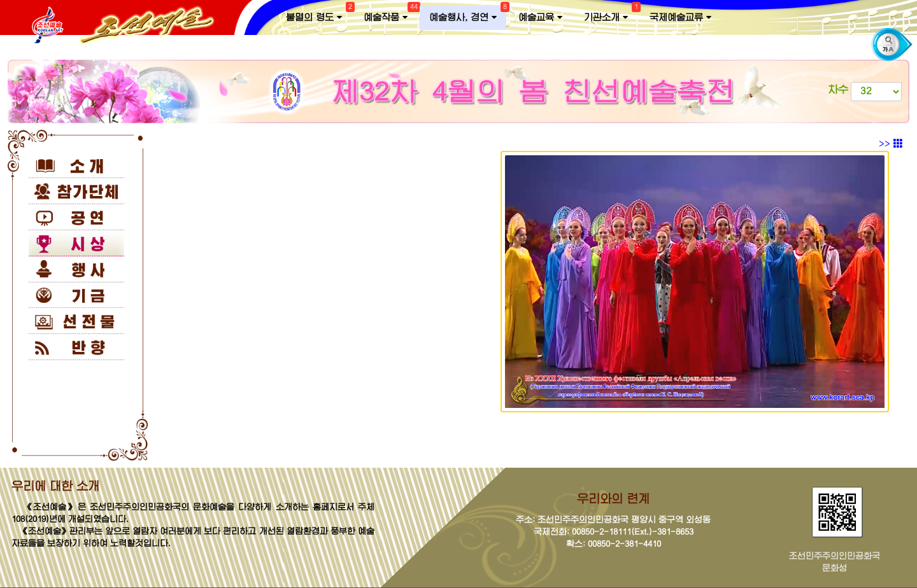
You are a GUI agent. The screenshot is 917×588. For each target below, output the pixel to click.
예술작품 (390, 15)
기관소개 (611, 15)
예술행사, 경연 (468, 15)
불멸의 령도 (319, 15)
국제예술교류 (680, 17)
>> (891, 144)
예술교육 (540, 17)
